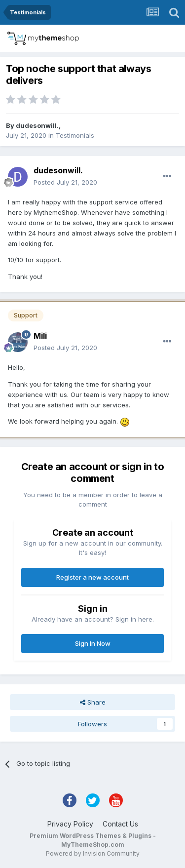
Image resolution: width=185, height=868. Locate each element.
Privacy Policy (70, 824)
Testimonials (75, 135)
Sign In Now (93, 643)
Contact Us (120, 824)
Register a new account (92, 577)
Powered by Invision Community (93, 853)
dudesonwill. (37, 125)
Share (93, 702)
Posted (65, 182)
